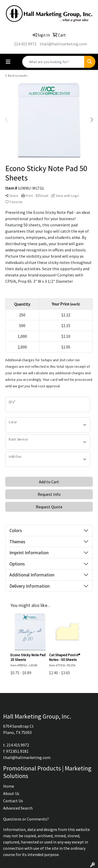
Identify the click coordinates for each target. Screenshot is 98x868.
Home (9, 786)
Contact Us (13, 801)
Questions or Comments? (26, 819)
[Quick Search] (53, 62)
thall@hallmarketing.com (63, 44)
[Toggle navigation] (8, 62)
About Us (11, 793)
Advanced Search (18, 808)
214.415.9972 (25, 44)
